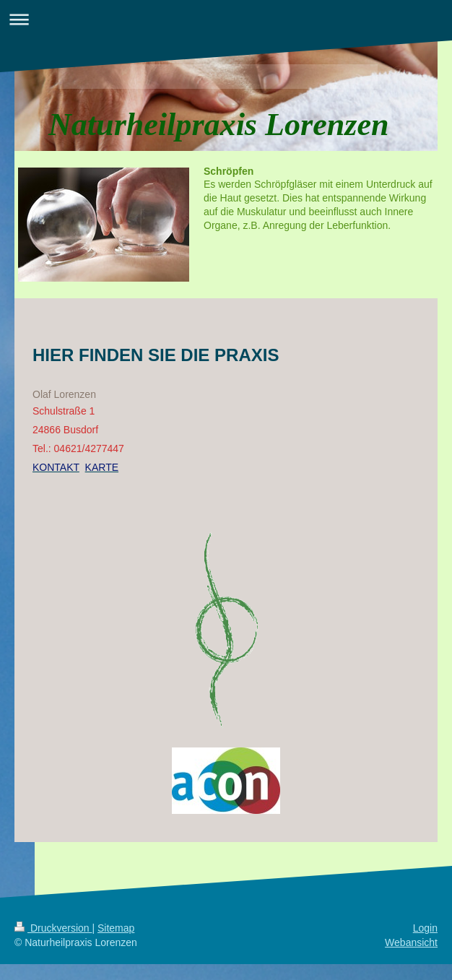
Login (425, 928)
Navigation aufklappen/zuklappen (226, 19)
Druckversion (53, 928)
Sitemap (116, 928)
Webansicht (411, 942)
